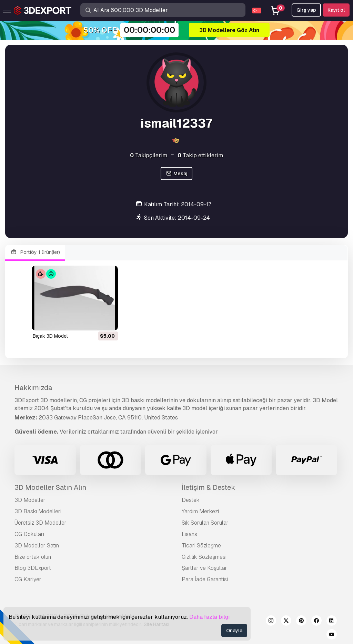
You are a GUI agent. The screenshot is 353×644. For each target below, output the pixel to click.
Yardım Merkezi (200, 511)
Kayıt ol (336, 10)
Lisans (189, 534)
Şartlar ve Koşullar (204, 568)
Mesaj (176, 174)
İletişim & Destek (208, 487)
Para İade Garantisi (205, 579)
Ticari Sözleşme (201, 546)
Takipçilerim (149, 155)
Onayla (234, 631)
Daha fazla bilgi (209, 617)
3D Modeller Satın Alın (50, 487)
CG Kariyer (28, 579)
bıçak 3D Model (50, 336)
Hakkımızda (33, 388)
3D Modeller (30, 500)
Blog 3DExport (33, 568)
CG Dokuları (29, 534)
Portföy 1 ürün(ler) (35, 252)
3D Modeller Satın (37, 546)
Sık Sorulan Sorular (205, 523)
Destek (191, 500)
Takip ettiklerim (200, 155)
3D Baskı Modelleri (38, 511)
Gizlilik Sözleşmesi (204, 557)
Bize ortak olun (33, 557)
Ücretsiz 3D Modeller (41, 523)
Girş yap (306, 10)
